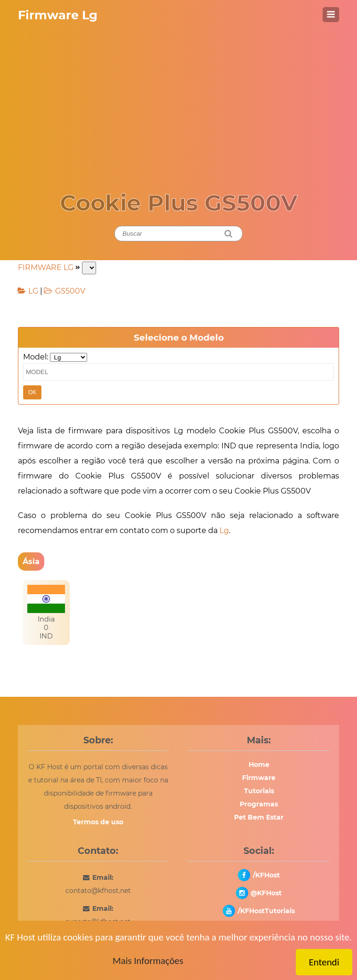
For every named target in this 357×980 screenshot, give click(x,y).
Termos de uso (98, 822)
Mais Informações (148, 961)
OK (32, 392)
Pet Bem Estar (259, 817)
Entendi (324, 962)
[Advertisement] (178, 100)
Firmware (259, 778)
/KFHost (266, 875)
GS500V (70, 291)
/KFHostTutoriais (266, 911)
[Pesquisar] (229, 234)
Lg (224, 530)
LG (33, 291)
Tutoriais (259, 791)
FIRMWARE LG (46, 267)
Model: (36, 357)
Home (259, 765)
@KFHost (266, 893)
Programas (259, 804)
